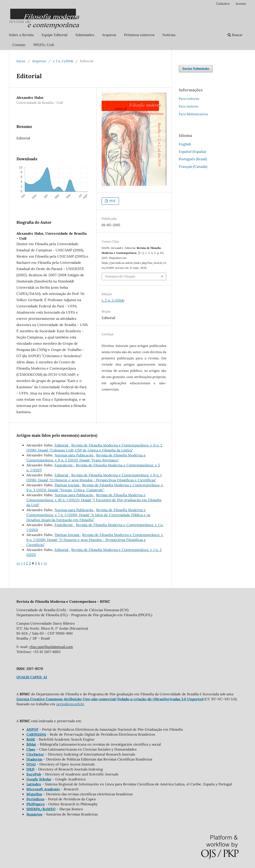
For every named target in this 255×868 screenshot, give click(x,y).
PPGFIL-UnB (44, 45)
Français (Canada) (193, 166)
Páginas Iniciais (67, 485)
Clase (31, 749)
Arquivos (109, 35)
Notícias (169, 35)
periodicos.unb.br (70, 704)
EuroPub (34, 774)
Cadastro (223, 4)
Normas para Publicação (74, 455)
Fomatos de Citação (120, 276)
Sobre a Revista (21, 35)
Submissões (85, 35)
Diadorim (34, 759)
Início (21, 61)
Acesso (241, 4)
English (185, 144)
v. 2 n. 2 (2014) (63, 61)
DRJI (30, 769)
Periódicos (35, 799)
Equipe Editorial (55, 35)
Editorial (62, 445)
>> (45, 563)
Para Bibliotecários (193, 114)
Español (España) (192, 152)
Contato (19, 45)
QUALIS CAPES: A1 (32, 677)
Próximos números (139, 35)
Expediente (64, 465)
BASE (31, 739)
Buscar (235, 35)
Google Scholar (39, 779)
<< (18, 563)
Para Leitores (189, 99)
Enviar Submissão (196, 69)
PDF (112, 201)
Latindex (34, 784)
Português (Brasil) (193, 159)
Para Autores (189, 106)
